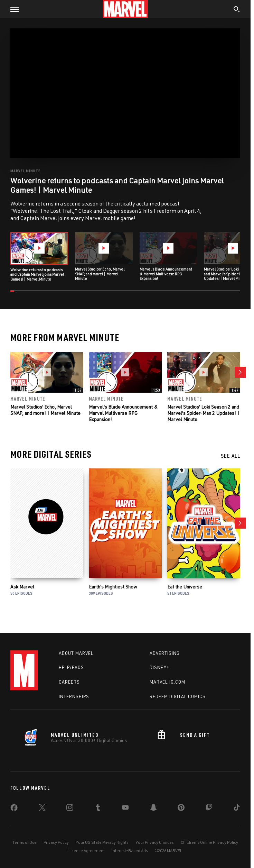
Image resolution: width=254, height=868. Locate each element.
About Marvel (76, 653)
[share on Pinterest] (181, 809)
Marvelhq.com (167, 682)
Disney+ (159, 668)
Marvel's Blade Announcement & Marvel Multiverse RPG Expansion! (123, 413)
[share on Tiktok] (237, 809)
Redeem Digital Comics (178, 696)
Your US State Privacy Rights (102, 842)
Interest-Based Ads (130, 851)
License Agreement (87, 851)
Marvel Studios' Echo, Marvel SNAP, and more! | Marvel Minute (45, 410)
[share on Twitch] (209, 809)
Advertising (165, 653)
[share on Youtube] (125, 809)
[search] (237, 10)
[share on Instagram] (70, 809)
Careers (69, 682)
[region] (125, 93)
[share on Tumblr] (98, 809)
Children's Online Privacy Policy (209, 842)
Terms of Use (25, 842)
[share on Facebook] (14, 809)
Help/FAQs (71, 668)
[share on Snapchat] (153, 809)
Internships (74, 696)
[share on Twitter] (42, 809)
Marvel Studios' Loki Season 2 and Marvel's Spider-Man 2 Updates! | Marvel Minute (203, 413)
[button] (12, 9)
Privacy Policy (56, 842)
